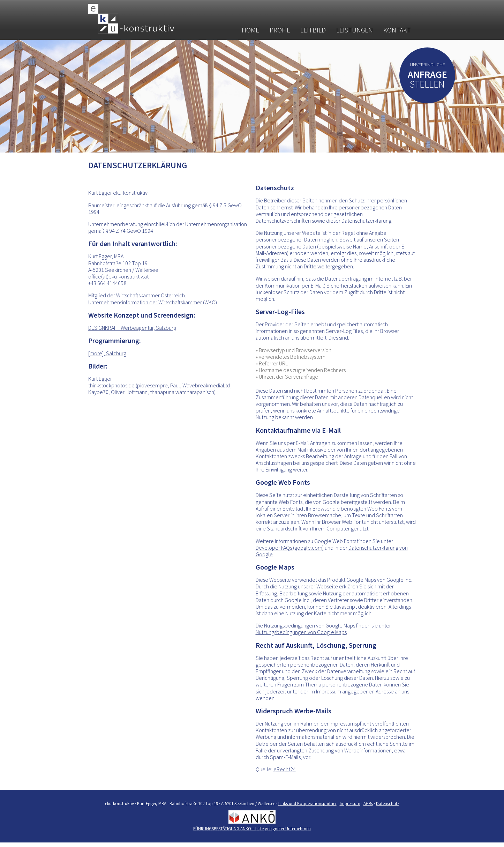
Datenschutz (388, 803)
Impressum (329, 691)
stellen (427, 81)
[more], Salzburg (107, 353)
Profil (280, 30)
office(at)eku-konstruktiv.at (118, 276)
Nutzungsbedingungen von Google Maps (301, 632)
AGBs (368, 803)
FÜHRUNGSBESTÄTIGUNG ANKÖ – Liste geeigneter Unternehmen (252, 829)
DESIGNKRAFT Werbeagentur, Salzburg (132, 328)
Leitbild (313, 30)
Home (250, 30)
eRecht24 (285, 769)
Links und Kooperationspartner (307, 803)
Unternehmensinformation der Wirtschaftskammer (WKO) (153, 302)
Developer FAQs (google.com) (290, 548)
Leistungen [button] (355, 30)
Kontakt (397, 30)
